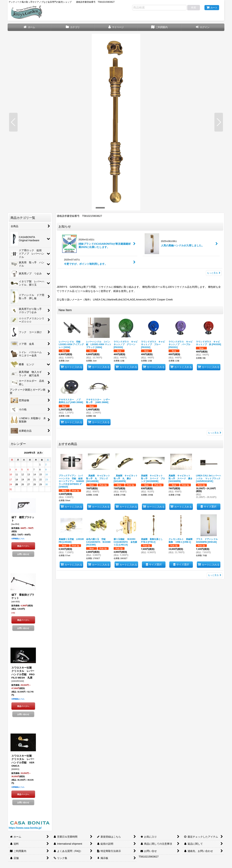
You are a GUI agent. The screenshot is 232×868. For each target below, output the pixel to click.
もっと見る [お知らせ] (214, 273)
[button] (13, 122)
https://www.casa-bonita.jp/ (25, 828)
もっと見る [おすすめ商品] (215, 575)
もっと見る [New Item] (215, 433)
